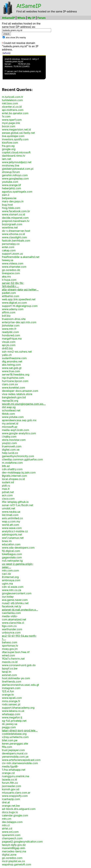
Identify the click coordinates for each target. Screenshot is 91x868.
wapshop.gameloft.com (17, 864)
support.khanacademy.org (18, 708)
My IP (31, 18)
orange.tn (8, 695)
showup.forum (11, 172)
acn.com (7, 495)
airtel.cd (7, 828)
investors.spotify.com (15, 139)
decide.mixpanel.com (15, 218)
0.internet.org (10, 577)
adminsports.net (12, 535)
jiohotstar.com (11, 325)
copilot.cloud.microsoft (16, 152)
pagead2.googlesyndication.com (22, 842)
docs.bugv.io (10, 812)
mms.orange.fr (11, 701)
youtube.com (10, 182)
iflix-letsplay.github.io (15, 502)
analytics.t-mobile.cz (15, 531)
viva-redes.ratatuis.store (17, 394)
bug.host (7, 205)
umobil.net (9, 508)
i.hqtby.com (9, 437)
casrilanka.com (11, 613)
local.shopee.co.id (13, 479)
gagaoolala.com (12, 557)
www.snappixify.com (15, 796)
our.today (8, 597)
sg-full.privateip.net (14, 721)
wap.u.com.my (11, 521)
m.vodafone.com (12, 463)
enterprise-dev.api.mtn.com (19, 322)
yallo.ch (7, 355)
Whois (21, 18)
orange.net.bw (11, 806)
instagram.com (11, 688)
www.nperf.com (12, 120)
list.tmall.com (10, 515)
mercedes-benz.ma (14, 851)
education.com (11, 544)
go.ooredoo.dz (11, 270)
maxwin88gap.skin (14, 848)
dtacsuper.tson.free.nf (16, 652)
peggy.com (9, 727)
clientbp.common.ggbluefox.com (22, 459)
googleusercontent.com (17, 593)
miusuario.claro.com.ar (16, 793)
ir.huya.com (9, 280)
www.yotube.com (13, 417)
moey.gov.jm (10, 649)
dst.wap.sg (9, 407)
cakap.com (9, 250)
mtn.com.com (10, 570)
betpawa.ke (9, 198)
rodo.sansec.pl (11, 704)
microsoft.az (10, 427)
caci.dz (6, 574)
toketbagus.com (12, 554)
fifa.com (7, 747)
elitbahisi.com (11, 296)
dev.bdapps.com (12, 822)
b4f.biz (6, 316)
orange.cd (8, 773)
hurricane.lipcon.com (15, 381)
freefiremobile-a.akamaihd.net (21, 257)
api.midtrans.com (13, 110)
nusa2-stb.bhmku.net (15, 603)
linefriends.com (12, 681)
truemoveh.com (12, 446)
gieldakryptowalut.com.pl (18, 169)
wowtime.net (10, 227)
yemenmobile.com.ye (15, 757)
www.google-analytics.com (19, 433)
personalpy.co (11, 244)
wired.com (8, 655)
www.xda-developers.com (18, 548)
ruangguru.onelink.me (16, 776)
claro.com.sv (10, 384)
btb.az (6, 466)
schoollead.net (11, 410)
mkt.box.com (10, 103)
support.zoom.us (12, 254)
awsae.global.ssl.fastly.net (18, 133)
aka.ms (6, 276)
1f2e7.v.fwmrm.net (13, 659)
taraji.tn (7, 672)
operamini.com (11, 835)
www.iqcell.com (12, 698)
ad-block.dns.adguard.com (19, 809)
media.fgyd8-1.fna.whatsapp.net (14, 768)
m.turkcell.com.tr (13, 97)
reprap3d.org (10, 401)
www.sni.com (10, 832)
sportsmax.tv (10, 646)
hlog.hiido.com (11, 208)
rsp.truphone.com (13, 378)
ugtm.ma (7, 584)
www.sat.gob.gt (12, 368)
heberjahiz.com (12, 188)
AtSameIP (29, 6)
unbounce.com (11, 633)
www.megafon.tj (12, 717)
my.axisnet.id (10, 423)
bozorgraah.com (12, 224)
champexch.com (12, 838)
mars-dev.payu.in (13, 201)
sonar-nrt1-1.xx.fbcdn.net (18, 505)
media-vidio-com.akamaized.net (14, 618)
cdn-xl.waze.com (13, 587)
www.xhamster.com (14, 267)
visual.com (9, 342)
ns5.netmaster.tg (12, 561)
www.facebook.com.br (16, 211)
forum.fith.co (10, 783)
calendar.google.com (15, 815)
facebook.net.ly (12, 606)
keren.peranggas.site (15, 744)
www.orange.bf (11, 185)
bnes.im (7, 541)
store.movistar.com (14, 440)
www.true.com (11, 371)
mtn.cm (7, 819)
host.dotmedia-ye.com (16, 678)
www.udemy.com (13, 309)
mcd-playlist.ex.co (13, 861)
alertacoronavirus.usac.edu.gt (20, 685)
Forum (41, 18)
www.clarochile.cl (13, 623)
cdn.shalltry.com (12, 469)
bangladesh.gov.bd (14, 397)
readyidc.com (10, 332)
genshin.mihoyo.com (15, 175)
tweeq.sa (8, 260)
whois (6, 53)
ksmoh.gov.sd (11, 789)
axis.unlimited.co (12, 518)
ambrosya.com (11, 580)
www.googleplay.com (15, 178)
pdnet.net (8, 492)
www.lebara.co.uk (13, 711)
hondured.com (11, 335)
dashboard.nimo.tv (14, 156)
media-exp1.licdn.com (15, 430)
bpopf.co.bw (10, 668)
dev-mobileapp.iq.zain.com (19, 472)
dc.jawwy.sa (10, 724)
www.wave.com (12, 528)
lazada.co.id (10, 779)
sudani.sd (8, 482)
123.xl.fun (8, 691)
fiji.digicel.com (11, 551)
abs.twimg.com (11, 365)
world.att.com (10, 525)
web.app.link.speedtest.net (19, 299)
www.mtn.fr (9, 329)
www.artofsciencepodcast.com (21, 760)
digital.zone (9, 855)
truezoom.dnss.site (14, 319)
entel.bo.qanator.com (15, 113)
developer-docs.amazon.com (20, 391)
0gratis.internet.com (14, 476)
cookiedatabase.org (14, 734)
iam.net (7, 159)
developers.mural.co (15, 753)
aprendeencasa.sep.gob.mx (19, 420)
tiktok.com (8, 414)
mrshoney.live (11, 165)
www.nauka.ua (11, 512)
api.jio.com (9, 345)
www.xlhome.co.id (13, 234)
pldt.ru (6, 486)
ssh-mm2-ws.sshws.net (17, 352)
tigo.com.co (9, 626)
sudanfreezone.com (14, 358)
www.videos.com (13, 263)
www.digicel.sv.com (14, 303)
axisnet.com (9, 675)
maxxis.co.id (10, 662)
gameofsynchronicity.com (18, 456)
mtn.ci (6, 825)
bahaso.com (10, 642)
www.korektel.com (14, 388)
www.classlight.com (14, 237)
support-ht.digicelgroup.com (20, 306)
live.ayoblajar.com (13, 136)
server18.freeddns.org (16, 374)
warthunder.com (12, 629)
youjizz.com (9, 443)
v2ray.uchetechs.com (15, 737)
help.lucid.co (10, 453)
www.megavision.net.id (16, 130)
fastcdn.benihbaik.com (16, 241)
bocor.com (9, 126)
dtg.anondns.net (12, 361)
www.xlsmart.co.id (13, 214)
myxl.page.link (11, 123)
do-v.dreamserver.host (16, 231)
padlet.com (9, 293)
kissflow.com (10, 143)
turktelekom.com (12, 100)
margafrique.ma (12, 339)
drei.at (6, 802)
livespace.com (11, 273)
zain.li (6, 195)
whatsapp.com (11, 714)
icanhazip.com (11, 799)
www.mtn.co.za (12, 590)
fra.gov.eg (8, 146)
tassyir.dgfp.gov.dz (14, 845)
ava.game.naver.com (15, 600)
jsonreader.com (12, 786)
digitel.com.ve (11, 450)
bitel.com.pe (10, 740)
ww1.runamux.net (13, 538)
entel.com (8, 247)
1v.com (6, 116)
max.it (6, 489)
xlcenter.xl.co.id (12, 107)
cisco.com (8, 499)
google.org (9, 149)
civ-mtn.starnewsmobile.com (20, 763)
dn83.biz (7, 348)
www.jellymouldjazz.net (17, 162)
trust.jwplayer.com (13, 750)
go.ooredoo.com (12, 858)
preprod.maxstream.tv (16, 221)
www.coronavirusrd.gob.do (19, 665)
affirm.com (9, 312)
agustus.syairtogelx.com (17, 192)
